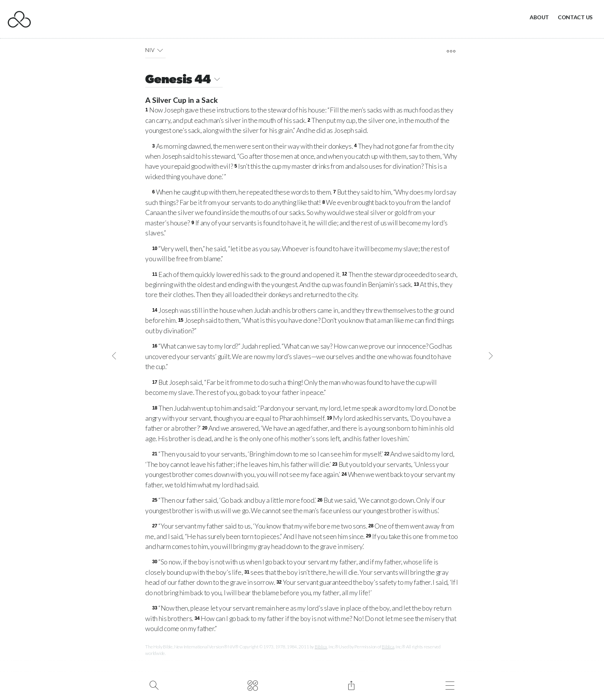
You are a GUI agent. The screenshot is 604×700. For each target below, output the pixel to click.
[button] (160, 50)
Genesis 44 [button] (184, 80)
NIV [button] (155, 50)
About (539, 17)
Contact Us (575, 17)
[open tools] (451, 51)
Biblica (321, 647)
